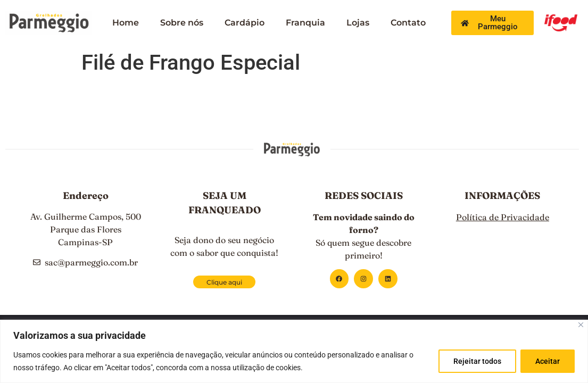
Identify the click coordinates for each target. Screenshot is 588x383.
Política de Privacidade (503, 217)
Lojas (358, 23)
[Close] (581, 325)
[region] (294, 351)
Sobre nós (182, 23)
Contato (408, 23)
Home (126, 23)
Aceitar (547, 361)
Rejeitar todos (476, 361)
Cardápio (245, 23)
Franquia (305, 23)
